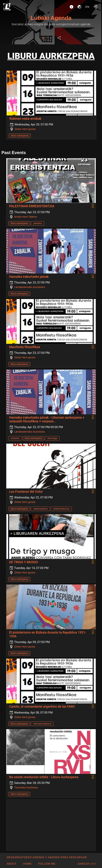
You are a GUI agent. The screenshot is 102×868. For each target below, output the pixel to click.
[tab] (43, 38)
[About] (71, 7)
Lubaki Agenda (51, 18)
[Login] (95, 7)
